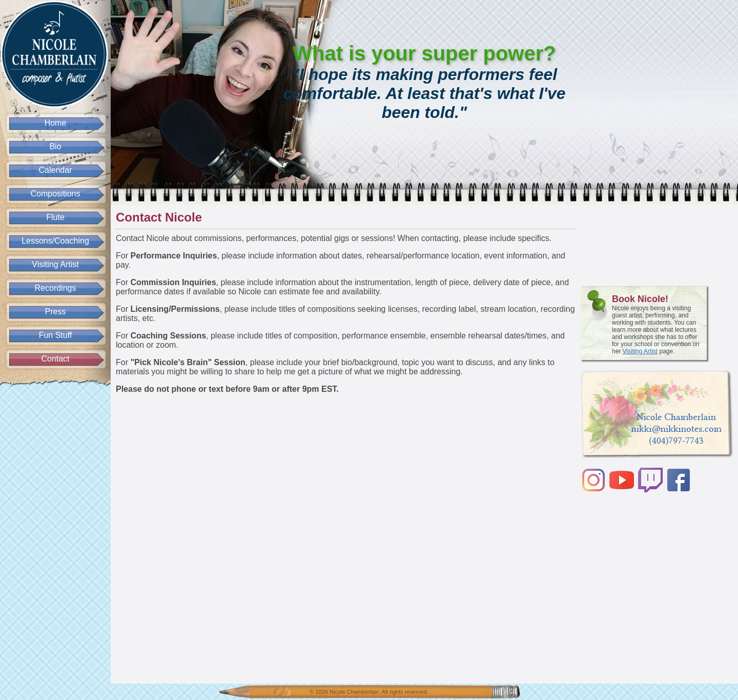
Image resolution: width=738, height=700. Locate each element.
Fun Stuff (56, 335)
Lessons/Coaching (55, 241)
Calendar (56, 170)
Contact (55, 359)
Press (56, 312)
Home (56, 123)
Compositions (56, 194)
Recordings (56, 288)
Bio (55, 146)
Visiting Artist (55, 264)
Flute (55, 217)
